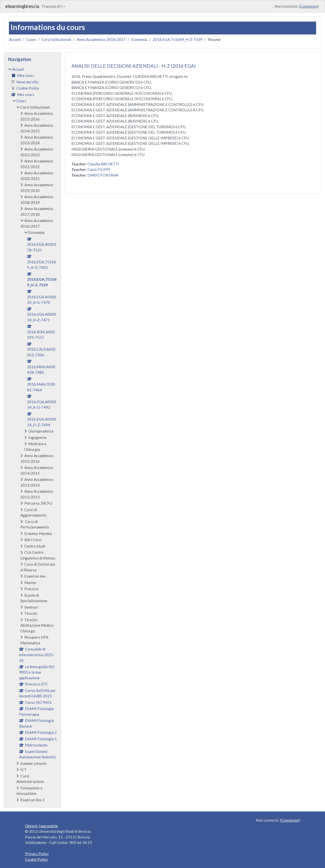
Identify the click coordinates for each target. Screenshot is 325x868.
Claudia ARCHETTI (103, 164)
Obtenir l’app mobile (42, 826)
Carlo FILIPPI (99, 169)
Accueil (15, 39)
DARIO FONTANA (103, 175)
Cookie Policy (36, 859)
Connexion (309, 6)
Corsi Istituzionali (56, 39)
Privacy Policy (37, 854)
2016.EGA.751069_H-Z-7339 (177, 39)
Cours (31, 39)
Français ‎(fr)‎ (52, 6)
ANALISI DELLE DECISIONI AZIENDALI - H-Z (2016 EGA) (133, 66)
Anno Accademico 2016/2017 (101, 39)
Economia (139, 39)
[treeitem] (32, 435)
